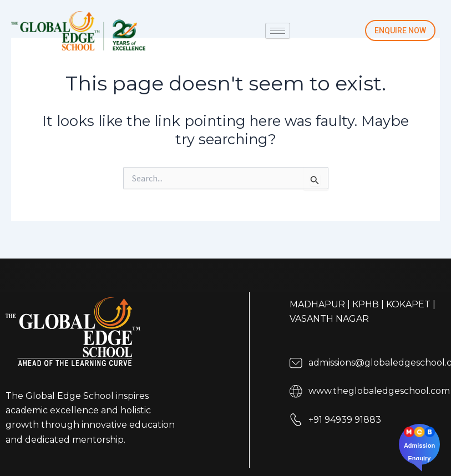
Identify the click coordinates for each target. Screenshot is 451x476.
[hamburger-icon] (278, 31)
